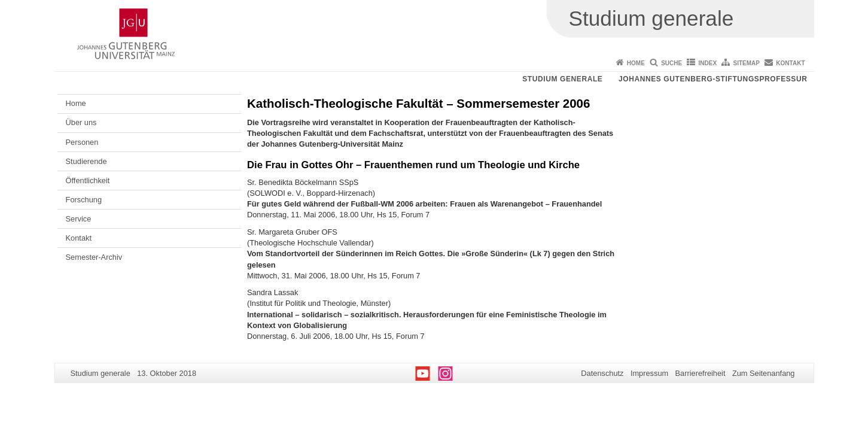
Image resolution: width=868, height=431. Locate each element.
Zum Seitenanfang (764, 373)
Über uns (81, 122)
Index (708, 63)
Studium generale (562, 79)
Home (636, 63)
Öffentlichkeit (88, 180)
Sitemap (747, 63)
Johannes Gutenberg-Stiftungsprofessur (713, 79)
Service (79, 219)
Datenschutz (602, 373)
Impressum (649, 373)
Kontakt (790, 63)
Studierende (86, 161)
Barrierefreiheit (701, 373)
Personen (82, 142)
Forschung (84, 200)
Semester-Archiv (94, 257)
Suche (671, 63)
